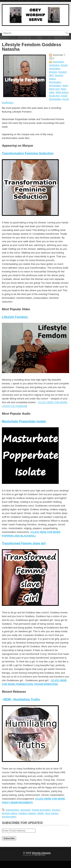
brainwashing (12, 810)
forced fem (54, 96)
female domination (41, 810)
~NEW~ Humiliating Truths (21, 699)
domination (58, 62)
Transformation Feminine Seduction (28, 153)
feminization (55, 86)
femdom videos (10, 813)
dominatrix (54, 65)
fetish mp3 (54, 89)
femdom (53, 72)
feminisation (55, 82)
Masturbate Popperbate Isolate (24, 421)
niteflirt (40, 813)
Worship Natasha (41, 853)
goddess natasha (27, 813)
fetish (65, 86)
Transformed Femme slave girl (24, 543)
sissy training (52, 813)
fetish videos (62, 92)
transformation (9, 817)
